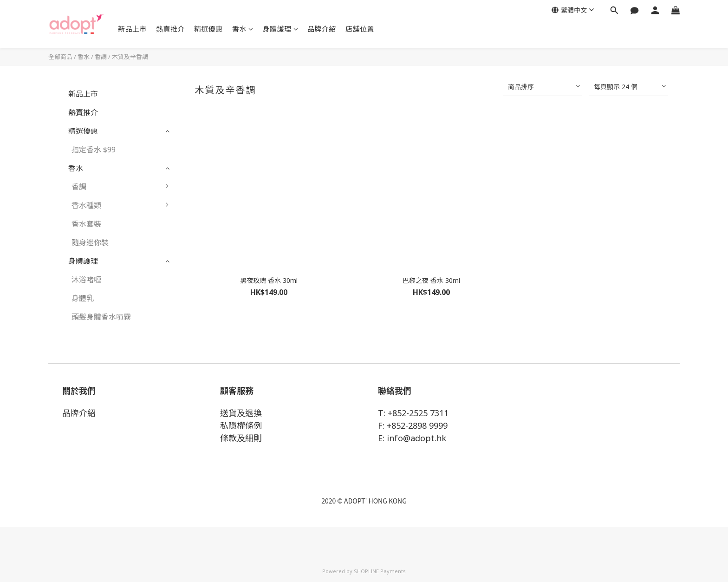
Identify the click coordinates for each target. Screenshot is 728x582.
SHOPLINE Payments (380, 571)
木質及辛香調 (130, 57)
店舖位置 (360, 29)
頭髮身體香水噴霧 (101, 317)
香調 (101, 57)
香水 (243, 29)
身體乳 (83, 298)
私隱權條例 (241, 425)
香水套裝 (86, 224)
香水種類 (122, 205)
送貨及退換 (241, 413)
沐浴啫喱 (86, 280)
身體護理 (281, 29)
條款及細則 (241, 438)
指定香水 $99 (94, 150)
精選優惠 (208, 29)
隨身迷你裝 (90, 242)
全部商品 (60, 57)
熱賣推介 (170, 29)
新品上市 (132, 29)
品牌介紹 (322, 29)
